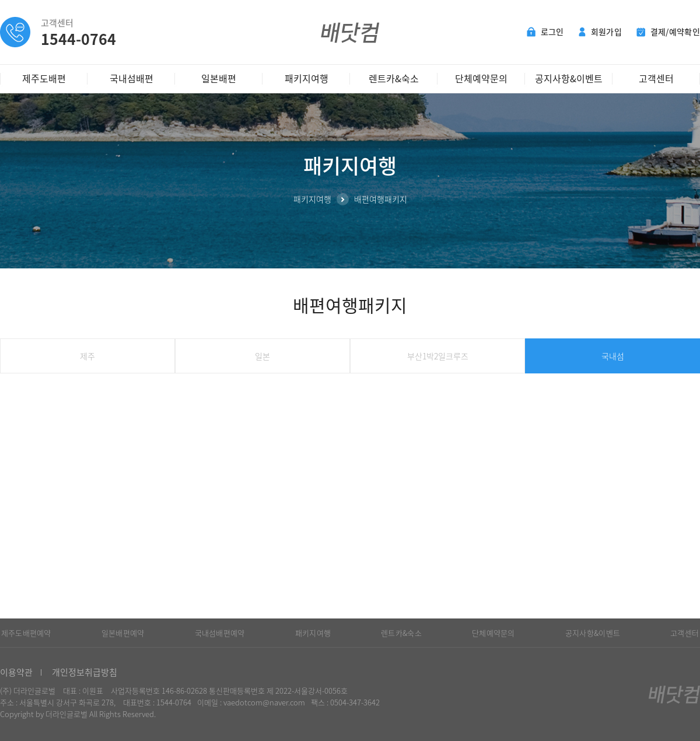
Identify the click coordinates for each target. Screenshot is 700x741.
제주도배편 (44, 78)
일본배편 (219, 78)
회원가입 (600, 32)
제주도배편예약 (26, 633)
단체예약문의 (481, 78)
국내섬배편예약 (220, 633)
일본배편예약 (123, 633)
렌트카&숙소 (394, 78)
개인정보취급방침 (85, 672)
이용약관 (16, 672)
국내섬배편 (132, 78)
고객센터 (656, 78)
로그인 (545, 32)
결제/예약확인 (668, 32)
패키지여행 (307, 78)
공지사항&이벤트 (569, 78)
